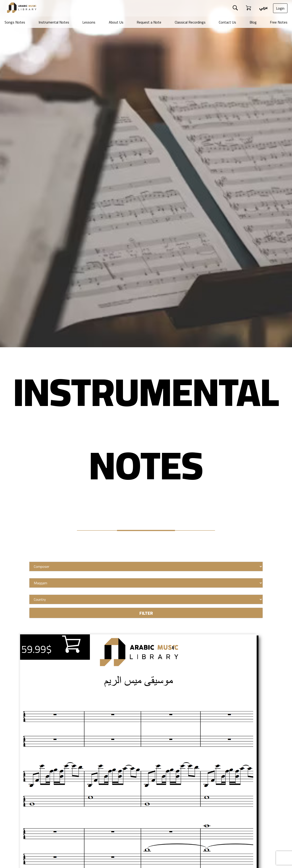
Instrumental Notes (54, 22)
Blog (253, 22)
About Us (116, 22)
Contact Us (227, 22)
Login (280, 8)
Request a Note (149, 22)
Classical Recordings (190, 22)
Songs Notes (15, 22)
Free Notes (279, 22)
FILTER (146, 613)
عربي (263, 8)
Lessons (89, 22)
